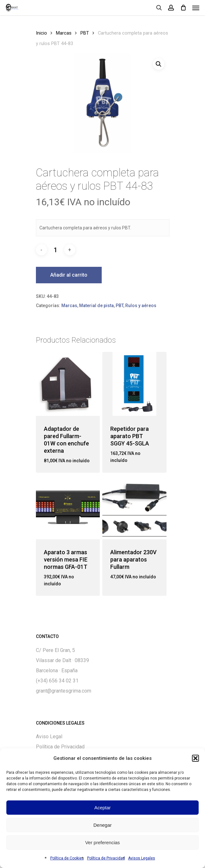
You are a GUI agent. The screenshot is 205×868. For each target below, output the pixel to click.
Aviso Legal (49, 736)
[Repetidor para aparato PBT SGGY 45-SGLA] (134, 384)
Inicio (41, 33)
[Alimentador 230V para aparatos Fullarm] (134, 507)
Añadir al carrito (69, 275)
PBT (85, 33)
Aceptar (103, 808)
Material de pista (96, 306)
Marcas (64, 33)
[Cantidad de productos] (56, 250)
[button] (195, 758)
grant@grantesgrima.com (64, 691)
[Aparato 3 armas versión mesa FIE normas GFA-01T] (68, 507)
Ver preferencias (102, 842)
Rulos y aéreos (141, 306)
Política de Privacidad (106, 858)
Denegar (103, 825)
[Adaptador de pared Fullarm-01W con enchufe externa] (68, 384)
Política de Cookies (67, 858)
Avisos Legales (142, 858)
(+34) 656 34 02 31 (57, 681)
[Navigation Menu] (196, 8)
